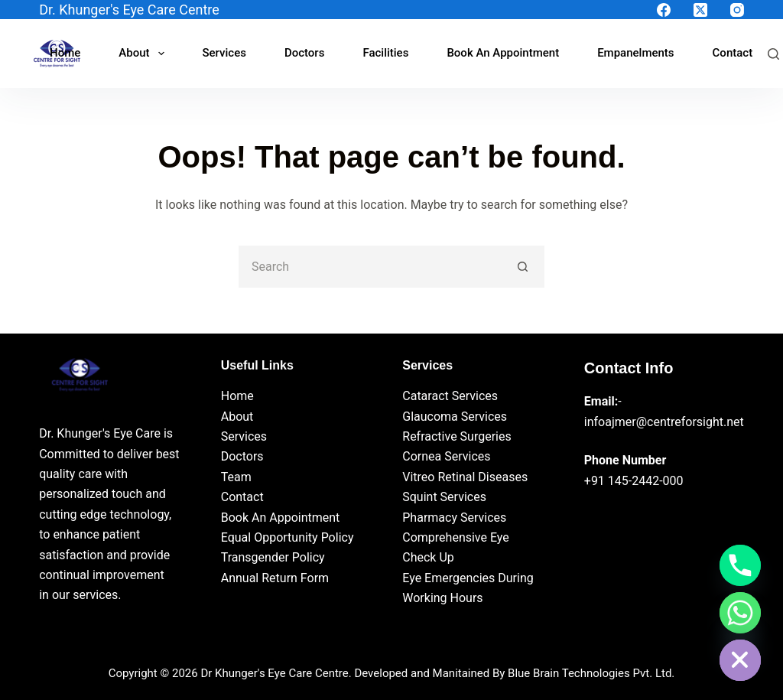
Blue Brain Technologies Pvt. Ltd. (591, 673)
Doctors (242, 456)
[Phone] (740, 565)
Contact (242, 497)
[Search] (773, 54)
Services (244, 436)
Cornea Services (446, 456)
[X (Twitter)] (700, 10)
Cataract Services (450, 396)
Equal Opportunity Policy (288, 537)
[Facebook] (664, 10)
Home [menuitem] (65, 53)
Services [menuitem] (224, 53)
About (237, 417)
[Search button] (523, 267)
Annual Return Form (275, 578)
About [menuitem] (144, 54)
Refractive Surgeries (456, 436)
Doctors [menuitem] (305, 53)
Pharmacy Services (454, 518)
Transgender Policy (273, 557)
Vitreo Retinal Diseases (465, 477)
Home (237, 396)
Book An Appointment (281, 518)
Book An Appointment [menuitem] (503, 53)
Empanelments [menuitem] (635, 53)
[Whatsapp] (740, 613)
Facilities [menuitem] (385, 53)
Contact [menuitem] (733, 53)
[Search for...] (370, 267)
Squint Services (444, 497)
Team (236, 477)
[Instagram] (737, 10)
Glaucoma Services (455, 417)
